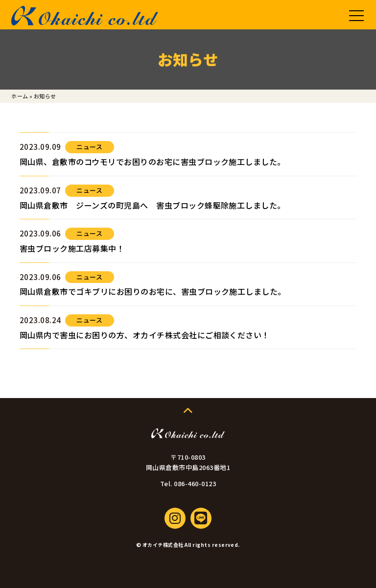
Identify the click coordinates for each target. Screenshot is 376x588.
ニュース (89, 147)
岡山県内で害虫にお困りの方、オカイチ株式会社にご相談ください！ (145, 335)
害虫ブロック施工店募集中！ (72, 248)
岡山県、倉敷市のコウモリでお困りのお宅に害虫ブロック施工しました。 (153, 162)
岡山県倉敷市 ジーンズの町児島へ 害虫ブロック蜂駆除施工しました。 (153, 205)
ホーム (20, 96)
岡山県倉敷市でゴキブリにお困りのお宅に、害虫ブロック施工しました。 (153, 291)
